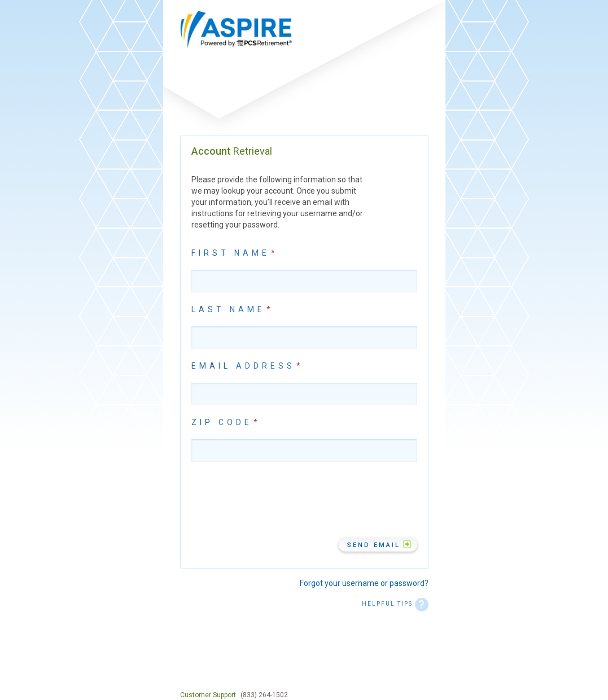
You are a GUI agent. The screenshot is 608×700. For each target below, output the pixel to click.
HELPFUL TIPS (395, 604)
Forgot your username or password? (364, 583)
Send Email (374, 545)
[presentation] (277, 500)
